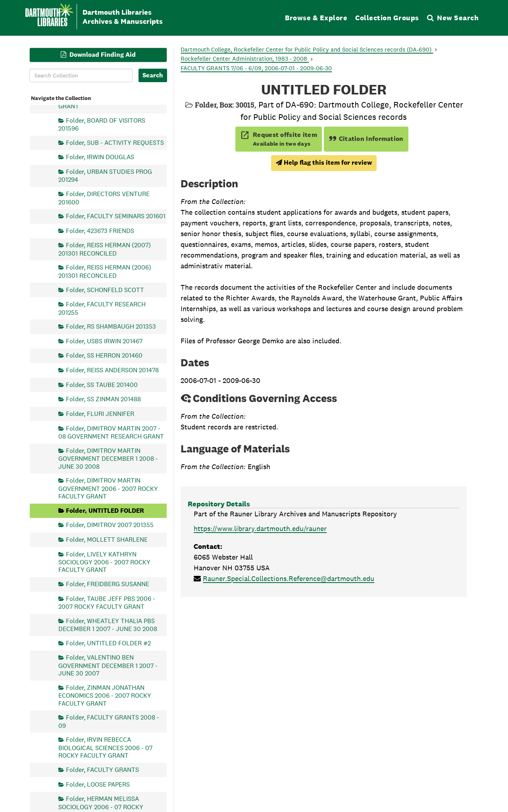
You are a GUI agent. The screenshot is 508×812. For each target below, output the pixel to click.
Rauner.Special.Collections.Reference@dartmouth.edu (289, 578)
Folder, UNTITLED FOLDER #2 (108, 643)
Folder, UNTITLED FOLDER (105, 510)
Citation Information (366, 139)
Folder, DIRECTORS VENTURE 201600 (104, 198)
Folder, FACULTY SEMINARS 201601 (116, 216)
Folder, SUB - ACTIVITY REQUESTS (115, 142)
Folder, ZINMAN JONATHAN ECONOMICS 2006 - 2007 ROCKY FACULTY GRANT (105, 695)
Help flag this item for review (324, 163)
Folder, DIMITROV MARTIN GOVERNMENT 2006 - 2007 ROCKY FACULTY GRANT (108, 488)
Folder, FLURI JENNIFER (100, 413)
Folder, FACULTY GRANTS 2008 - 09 (109, 721)
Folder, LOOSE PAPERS (98, 784)
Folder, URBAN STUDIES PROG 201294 (105, 176)
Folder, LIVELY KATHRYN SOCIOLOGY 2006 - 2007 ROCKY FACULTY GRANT (104, 562)
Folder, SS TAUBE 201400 (102, 384)
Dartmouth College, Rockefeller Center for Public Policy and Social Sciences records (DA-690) (307, 49)
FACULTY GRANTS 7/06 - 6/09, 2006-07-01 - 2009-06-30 (256, 68)
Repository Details (219, 504)
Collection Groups (387, 18)
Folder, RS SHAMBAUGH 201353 (111, 326)
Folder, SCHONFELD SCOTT (105, 290)
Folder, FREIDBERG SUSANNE (108, 584)
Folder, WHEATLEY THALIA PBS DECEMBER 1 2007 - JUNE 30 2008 (108, 624)
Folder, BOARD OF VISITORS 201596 (102, 124)
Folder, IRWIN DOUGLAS (100, 157)
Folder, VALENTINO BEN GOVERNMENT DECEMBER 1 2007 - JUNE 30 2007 (108, 665)
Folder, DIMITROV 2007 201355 (110, 525)
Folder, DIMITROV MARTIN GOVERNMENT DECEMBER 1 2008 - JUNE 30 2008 (108, 458)
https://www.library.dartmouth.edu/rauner (260, 528)
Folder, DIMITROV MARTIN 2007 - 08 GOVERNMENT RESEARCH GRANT (111, 432)
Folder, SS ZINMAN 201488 (103, 399)
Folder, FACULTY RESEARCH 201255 (102, 308)
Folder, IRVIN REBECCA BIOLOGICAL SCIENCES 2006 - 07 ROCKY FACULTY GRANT (105, 748)
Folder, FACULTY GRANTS (102, 769)
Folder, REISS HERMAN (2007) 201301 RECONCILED (105, 249)
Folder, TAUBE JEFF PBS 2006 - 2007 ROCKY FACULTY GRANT (107, 602)
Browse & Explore (316, 18)
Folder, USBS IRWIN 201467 (104, 341)
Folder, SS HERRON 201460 (104, 355)
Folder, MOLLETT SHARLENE (107, 539)
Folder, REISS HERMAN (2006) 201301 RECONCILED (105, 271)
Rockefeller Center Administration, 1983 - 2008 (245, 59)
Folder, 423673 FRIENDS (100, 230)
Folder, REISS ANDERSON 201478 (112, 370)
